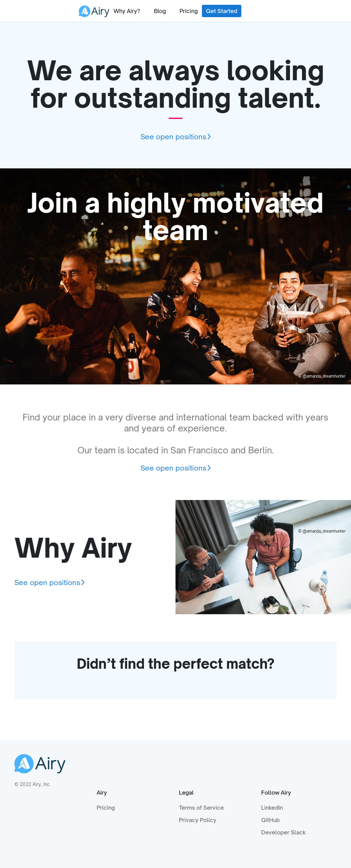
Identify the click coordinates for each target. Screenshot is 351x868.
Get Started (222, 11)
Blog (160, 11)
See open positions (173, 137)
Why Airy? (127, 11)
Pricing (189, 11)
